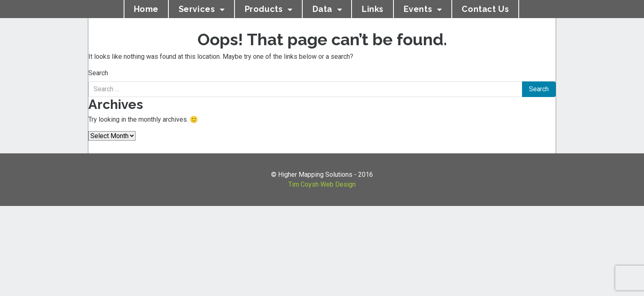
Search (98, 73)
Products (265, 9)
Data (324, 9)
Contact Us (485, 9)
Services (198, 9)
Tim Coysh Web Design (322, 184)
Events (419, 9)
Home (146, 9)
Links (373, 9)
